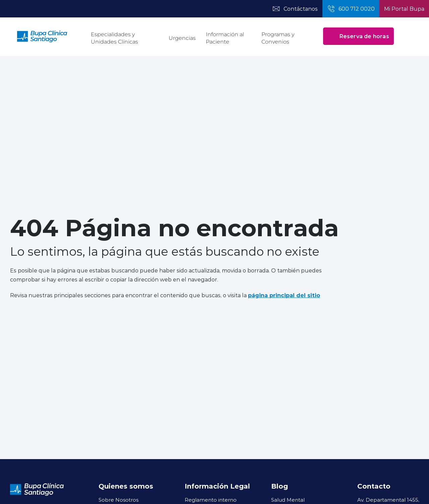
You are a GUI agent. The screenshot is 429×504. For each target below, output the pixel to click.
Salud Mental (288, 500)
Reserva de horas (358, 36)
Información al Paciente (225, 38)
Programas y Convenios (278, 38)
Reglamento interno (211, 500)
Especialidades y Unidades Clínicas (114, 38)
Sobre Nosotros (118, 500)
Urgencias (182, 38)
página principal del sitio (284, 295)
